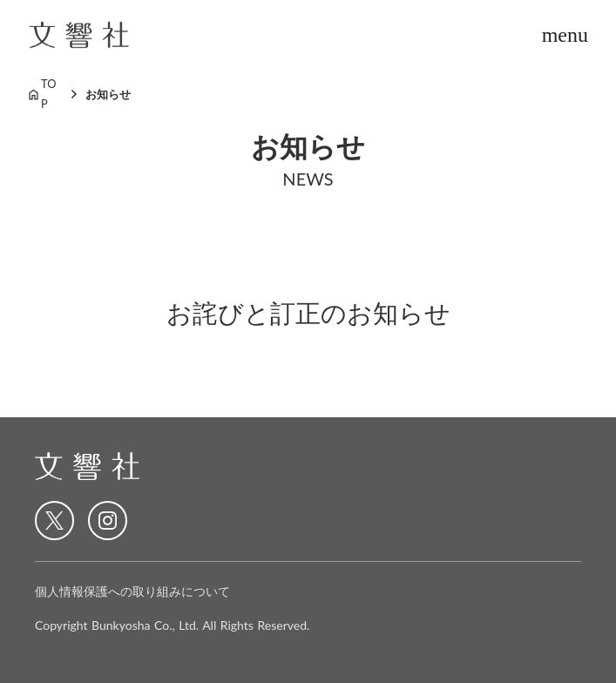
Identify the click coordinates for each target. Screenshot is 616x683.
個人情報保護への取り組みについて (132, 591)
